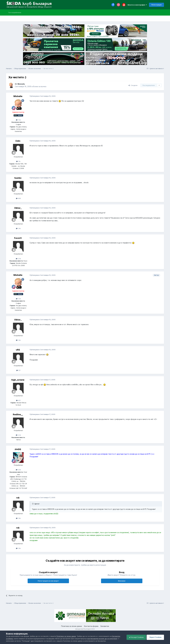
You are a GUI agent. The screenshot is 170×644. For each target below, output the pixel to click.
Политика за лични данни (71, 626)
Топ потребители (15, 12)
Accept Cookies (136, 637)
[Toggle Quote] (33, 504)
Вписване (122, 581)
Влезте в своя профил (137, 5)
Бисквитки (105, 626)
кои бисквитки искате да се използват (102, 639)
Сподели (133, 85)
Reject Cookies (155, 637)
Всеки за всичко (40, 86)
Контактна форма (91, 626)
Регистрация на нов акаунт (48, 581)
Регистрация (156, 5)
